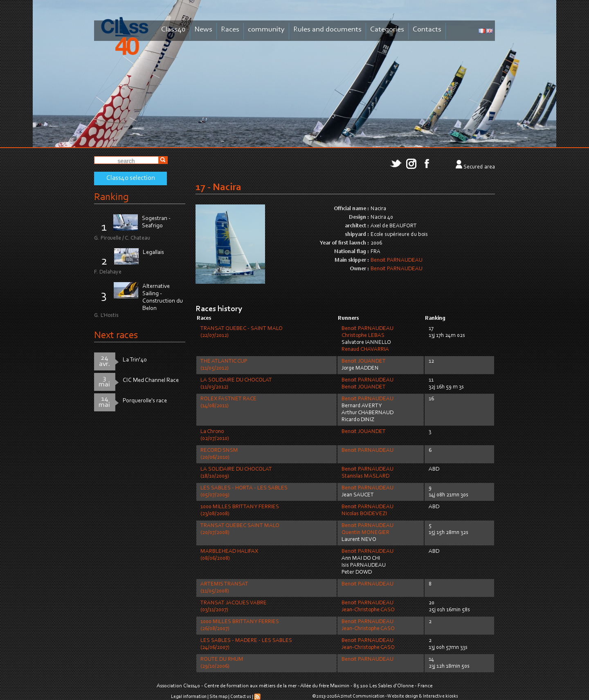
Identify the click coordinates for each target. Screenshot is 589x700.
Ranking (111, 197)
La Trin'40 (135, 360)
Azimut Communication (361, 696)
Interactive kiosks (441, 696)
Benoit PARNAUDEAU (397, 260)
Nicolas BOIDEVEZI (364, 514)
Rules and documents (327, 30)
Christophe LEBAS (363, 336)
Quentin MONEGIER (365, 533)
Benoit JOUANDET (364, 361)
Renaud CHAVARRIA (365, 350)
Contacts (427, 30)
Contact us (241, 697)
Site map (218, 697)
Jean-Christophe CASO (368, 610)
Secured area (479, 167)
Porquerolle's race (145, 401)
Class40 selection (131, 178)
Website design (403, 696)
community (266, 30)
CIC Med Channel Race (151, 380)
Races (230, 30)
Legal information (189, 697)
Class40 (173, 30)
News (203, 30)
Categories (387, 30)
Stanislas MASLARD (365, 476)
